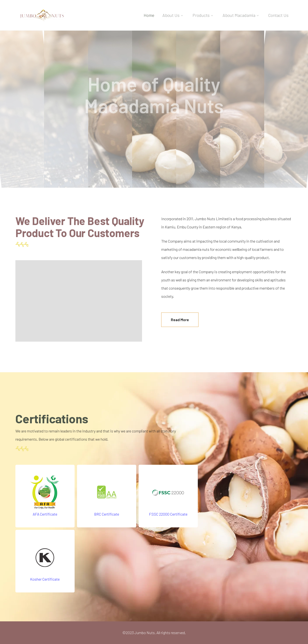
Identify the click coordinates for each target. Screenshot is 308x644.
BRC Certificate (107, 514)
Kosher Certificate (45, 579)
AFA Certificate (45, 514)
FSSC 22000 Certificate (168, 514)
